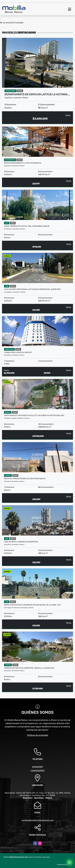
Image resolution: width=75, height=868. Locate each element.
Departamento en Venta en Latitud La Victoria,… (37, 94)
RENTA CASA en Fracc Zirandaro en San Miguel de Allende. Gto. (33, 605)
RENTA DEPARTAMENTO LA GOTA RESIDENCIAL (23, 163)
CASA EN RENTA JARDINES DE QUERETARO (21, 542)
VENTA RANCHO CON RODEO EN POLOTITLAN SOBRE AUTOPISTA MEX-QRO (34, 415)
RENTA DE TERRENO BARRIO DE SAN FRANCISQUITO (25, 479)
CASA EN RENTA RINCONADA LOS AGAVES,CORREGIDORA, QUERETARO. (33, 289)
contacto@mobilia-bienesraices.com (37, 820)
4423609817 (37, 767)
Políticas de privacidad (38, 735)
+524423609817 (37, 771)
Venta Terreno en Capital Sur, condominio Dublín (27, 226)
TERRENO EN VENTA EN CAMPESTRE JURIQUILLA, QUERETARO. (29, 668)
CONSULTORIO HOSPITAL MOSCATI (18, 352)
